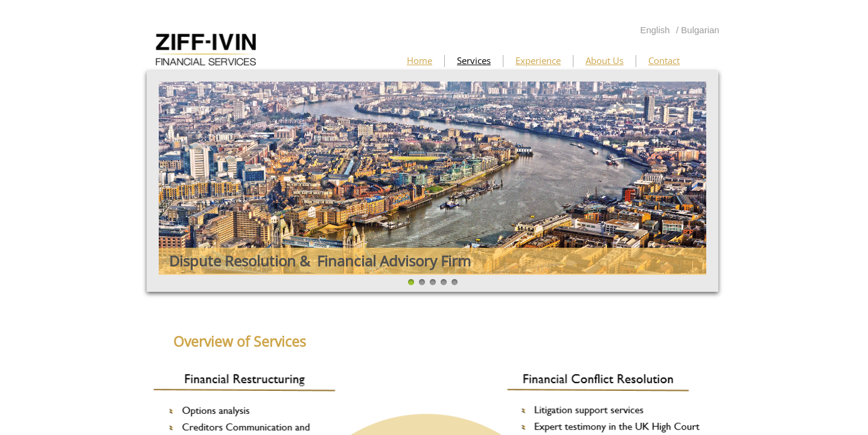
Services (474, 60)
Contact (664, 60)
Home (420, 60)
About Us (605, 60)
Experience (538, 60)
